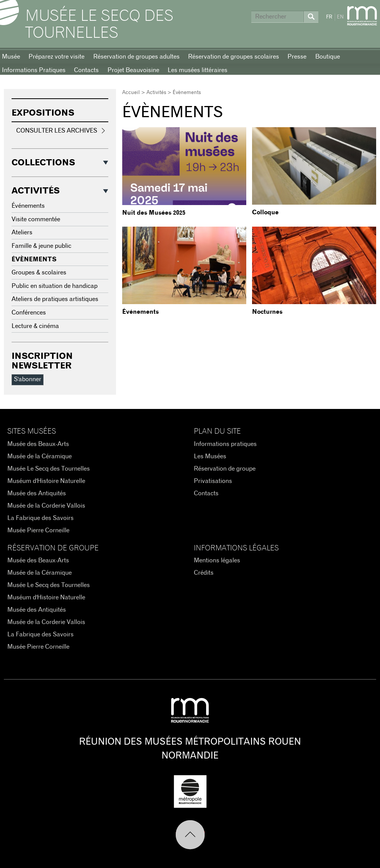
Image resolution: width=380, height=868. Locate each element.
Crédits (204, 573)
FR (329, 17)
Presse (297, 57)
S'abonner (28, 379)
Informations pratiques (225, 444)
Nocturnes (267, 312)
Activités (156, 93)
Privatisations (213, 481)
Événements (140, 312)
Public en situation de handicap (55, 286)
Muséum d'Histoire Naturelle (46, 481)
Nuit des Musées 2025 (154, 213)
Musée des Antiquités (37, 493)
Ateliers (22, 232)
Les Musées (210, 456)
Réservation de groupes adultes (136, 57)
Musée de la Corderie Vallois (46, 506)
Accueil (131, 93)
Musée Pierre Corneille (38, 530)
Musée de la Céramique (40, 456)
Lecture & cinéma (35, 326)
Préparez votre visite (56, 57)
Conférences (29, 313)
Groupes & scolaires (39, 273)
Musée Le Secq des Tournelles (99, 25)
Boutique (328, 57)
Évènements (34, 259)
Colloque (265, 212)
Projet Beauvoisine (133, 70)
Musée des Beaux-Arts (38, 444)
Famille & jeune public (41, 246)
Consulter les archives (57, 131)
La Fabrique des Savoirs (40, 518)
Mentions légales (217, 560)
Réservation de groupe (225, 469)
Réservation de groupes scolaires (234, 57)
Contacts (86, 70)
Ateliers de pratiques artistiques (55, 299)
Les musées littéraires (198, 70)
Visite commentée (36, 219)
